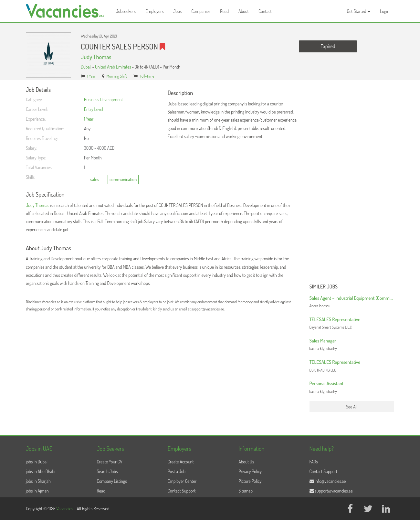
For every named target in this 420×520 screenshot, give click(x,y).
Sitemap (246, 491)
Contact (265, 11)
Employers (155, 11)
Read (224, 11)
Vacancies (65, 509)
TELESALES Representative (335, 319)
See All (352, 407)
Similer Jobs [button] (324, 287)
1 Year (91, 76)
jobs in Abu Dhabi (41, 471)
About (244, 11)
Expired (328, 46)
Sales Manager (323, 341)
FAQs (314, 462)
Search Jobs (107, 471)
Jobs (177, 11)
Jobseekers (126, 11)
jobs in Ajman (37, 491)
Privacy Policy (250, 471)
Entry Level (94, 109)
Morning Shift (117, 76)
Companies (201, 11)
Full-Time (147, 76)
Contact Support (182, 491)
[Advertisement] (352, 184)
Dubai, (86, 67)
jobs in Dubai (37, 462)
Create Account (181, 462)
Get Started (359, 11)
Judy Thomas (96, 57)
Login (385, 11)
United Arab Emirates (113, 67)
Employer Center (182, 481)
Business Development (104, 99)
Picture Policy (250, 481)
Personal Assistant (327, 383)
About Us (246, 462)
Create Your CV (109, 462)
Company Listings (112, 481)
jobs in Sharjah (38, 481)
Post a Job (177, 471)
